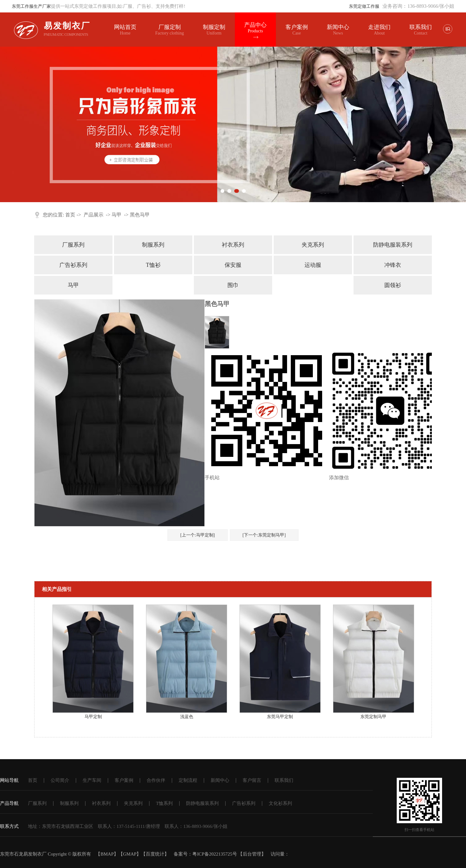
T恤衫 (153, 265)
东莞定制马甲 (373, 717)
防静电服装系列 (393, 245)
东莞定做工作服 (364, 6)
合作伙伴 (156, 780)
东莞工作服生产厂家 (31, 6)
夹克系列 (313, 245)
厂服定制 (170, 30)
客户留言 (252, 780)
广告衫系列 (73, 265)
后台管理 (252, 854)
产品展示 (94, 215)
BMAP (107, 854)
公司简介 (60, 780)
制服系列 (153, 245)
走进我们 (379, 27)
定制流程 (188, 780)
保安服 (233, 265)
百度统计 (155, 854)
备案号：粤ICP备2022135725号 (205, 854)
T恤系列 (164, 803)
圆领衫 (393, 285)
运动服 (313, 265)
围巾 (233, 285)
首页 (70, 215)
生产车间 (92, 780)
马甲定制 (93, 717)
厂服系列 (73, 245)
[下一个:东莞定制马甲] (264, 535)
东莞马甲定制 (280, 717)
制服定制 (214, 30)
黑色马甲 (140, 215)
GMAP (130, 854)
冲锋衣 (393, 265)
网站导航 (9, 780)
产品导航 (9, 803)
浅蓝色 (187, 717)
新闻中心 (338, 30)
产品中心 (255, 28)
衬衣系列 (233, 245)
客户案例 (297, 30)
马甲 (116, 215)
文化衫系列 (280, 803)
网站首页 (125, 30)
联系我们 (420, 27)
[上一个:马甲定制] (197, 535)
